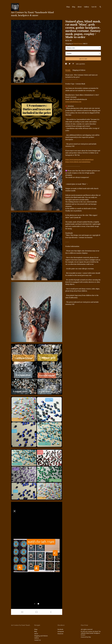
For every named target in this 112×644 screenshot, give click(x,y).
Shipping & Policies (79, 70)
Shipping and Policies (41, 636)
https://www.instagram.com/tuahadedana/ (79, 160)
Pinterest (60, 634)
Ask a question (80, 64)
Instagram (61, 631)
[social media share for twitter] (70, 64)
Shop (68, 7)
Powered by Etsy (86, 637)
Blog (74, 7)
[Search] (100, 7)
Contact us (37, 640)
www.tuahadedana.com (73, 102)
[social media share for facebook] (66, 64)
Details (68, 70)
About (80, 7)
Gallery (86, 7)
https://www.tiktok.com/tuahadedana (78, 162)
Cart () (94, 7)
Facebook (60, 629)
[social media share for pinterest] (73, 64)
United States (78, 44)
